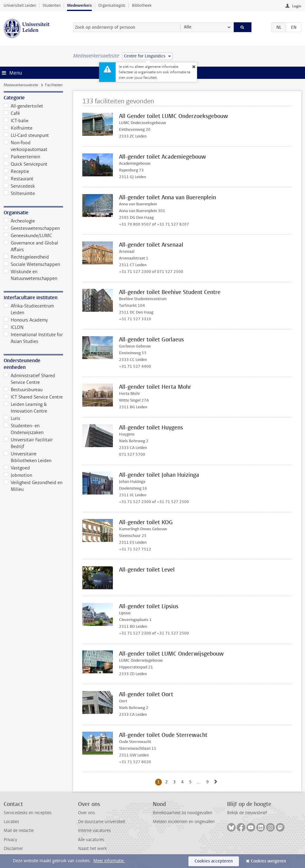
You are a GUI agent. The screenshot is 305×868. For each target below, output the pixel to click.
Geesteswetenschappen (32, 228)
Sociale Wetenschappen (32, 264)
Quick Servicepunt (26, 164)
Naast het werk (92, 849)
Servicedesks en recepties (28, 813)
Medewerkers (79, 5)
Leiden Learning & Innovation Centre (25, 408)
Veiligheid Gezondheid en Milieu (33, 486)
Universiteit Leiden (20, 5)
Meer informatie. (109, 861)
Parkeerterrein (22, 157)
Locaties (11, 822)
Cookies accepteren (214, 861)
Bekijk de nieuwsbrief (247, 813)
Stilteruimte (19, 193)
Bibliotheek (142, 5)
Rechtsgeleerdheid (26, 257)
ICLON (14, 327)
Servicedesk (19, 186)
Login (297, 6)
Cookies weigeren (268, 861)
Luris (12, 418)
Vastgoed (17, 468)
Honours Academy (26, 320)
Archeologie (19, 221)
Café (12, 113)
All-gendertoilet (23, 106)
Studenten (52, 5)
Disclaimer (13, 849)
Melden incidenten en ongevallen (184, 822)
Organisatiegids (112, 5)
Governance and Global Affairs (31, 246)
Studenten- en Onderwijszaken (24, 429)
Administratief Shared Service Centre (29, 379)
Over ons (86, 813)
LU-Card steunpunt (26, 135)
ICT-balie (16, 121)
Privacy (10, 840)
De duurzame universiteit (102, 822)
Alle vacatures (91, 840)
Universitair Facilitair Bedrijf (28, 443)
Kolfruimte (18, 128)
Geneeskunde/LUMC (28, 236)
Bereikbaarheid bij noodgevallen (182, 813)
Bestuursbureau (23, 390)
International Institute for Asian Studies (33, 338)
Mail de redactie (19, 831)
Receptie (16, 171)
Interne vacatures (94, 831)
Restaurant (19, 179)
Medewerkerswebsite (21, 85)
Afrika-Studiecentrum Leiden (29, 309)
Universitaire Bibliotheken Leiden (28, 457)
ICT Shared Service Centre (33, 397)
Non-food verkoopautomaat (26, 146)
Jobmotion (18, 475)
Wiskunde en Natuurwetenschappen (30, 275)
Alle (188, 27)
